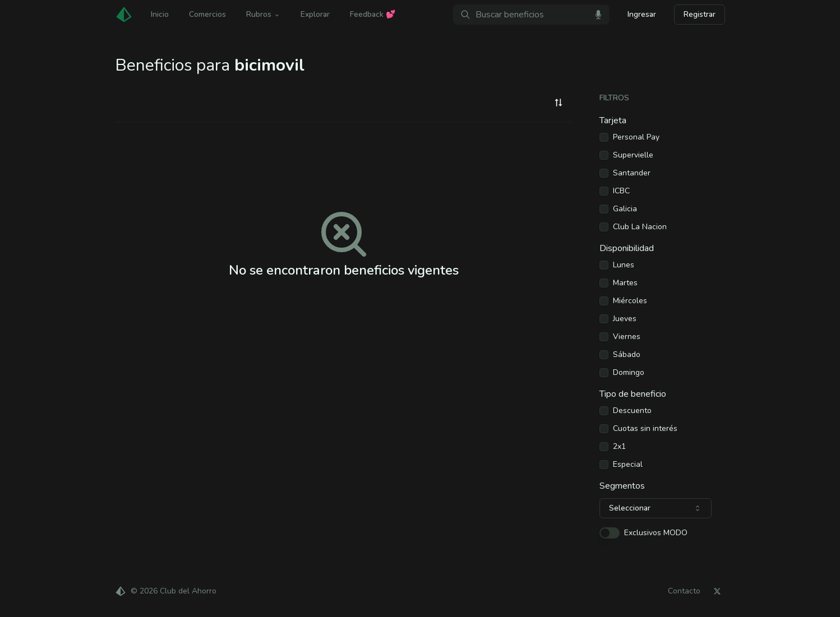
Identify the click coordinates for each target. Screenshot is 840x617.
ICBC (621, 191)
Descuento (632, 411)
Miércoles (630, 301)
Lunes (624, 265)
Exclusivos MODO (656, 533)
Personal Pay (636, 137)
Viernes (627, 337)
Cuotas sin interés (645, 429)
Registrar (700, 14)
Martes (625, 283)
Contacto (684, 591)
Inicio (160, 14)
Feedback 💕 (373, 14)
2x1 (619, 447)
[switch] (610, 533)
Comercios (207, 14)
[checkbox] (604, 137)
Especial (628, 465)
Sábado (627, 355)
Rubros (263, 14)
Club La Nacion (640, 227)
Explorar (315, 14)
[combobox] (559, 103)
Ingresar (642, 14)
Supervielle (633, 155)
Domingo (629, 373)
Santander (632, 173)
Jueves (625, 319)
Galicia (625, 209)
